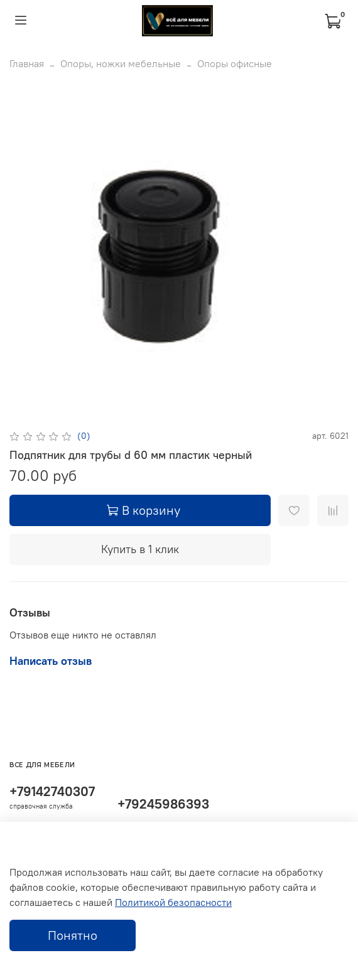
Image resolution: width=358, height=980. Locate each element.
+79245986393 (163, 804)
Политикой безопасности (173, 902)
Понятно (73, 935)
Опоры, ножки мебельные (121, 63)
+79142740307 (52, 791)
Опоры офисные (235, 63)
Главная (27, 63)
